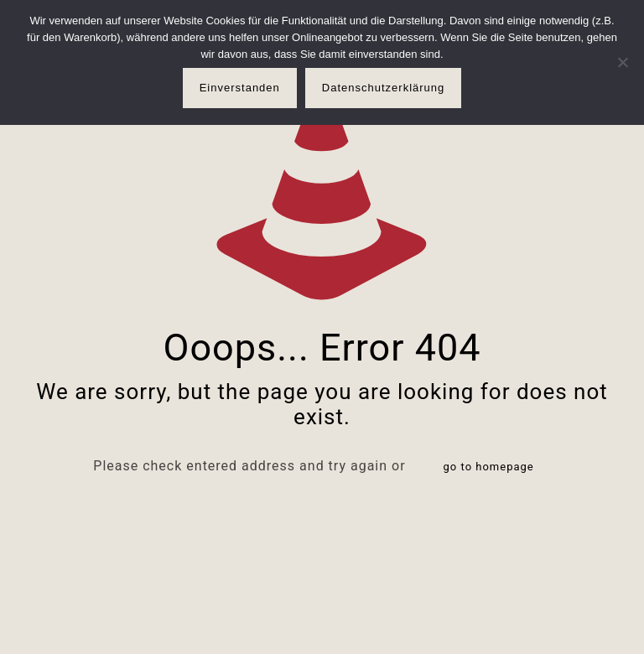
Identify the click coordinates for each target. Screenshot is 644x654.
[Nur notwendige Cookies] (623, 62)
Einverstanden (240, 88)
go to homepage (489, 467)
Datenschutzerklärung (383, 88)
